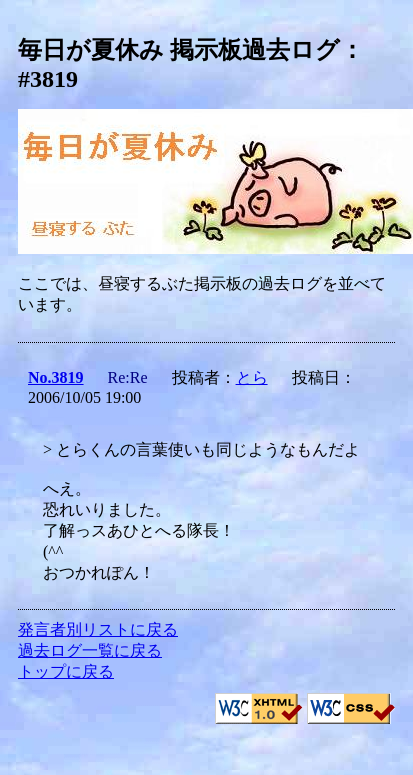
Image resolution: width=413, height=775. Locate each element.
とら (252, 377)
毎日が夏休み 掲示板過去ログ (179, 50)
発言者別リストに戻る (98, 629)
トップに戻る (66, 671)
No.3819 (56, 377)
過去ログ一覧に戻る (90, 650)
